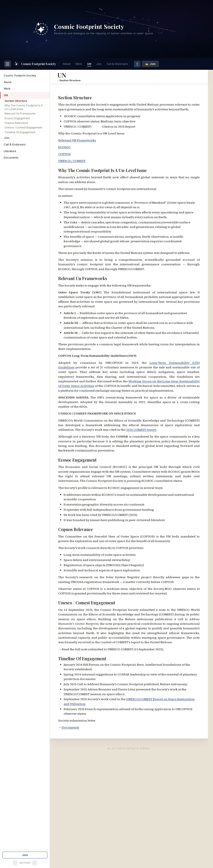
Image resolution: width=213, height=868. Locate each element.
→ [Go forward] (35, 863)
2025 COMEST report (141, 428)
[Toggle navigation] (7, 63)
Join (99, 63)
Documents (11, 156)
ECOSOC (64, 146)
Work (79, 63)
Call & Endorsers (117, 63)
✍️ (150, 63)
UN (89, 63)
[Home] (35, 63)
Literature (10, 150)
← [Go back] (15, 863)
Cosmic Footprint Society (20, 74)
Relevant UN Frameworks (77, 139)
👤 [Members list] (137, 63)
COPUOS (64, 153)
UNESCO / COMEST (72, 160)
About (67, 63)
